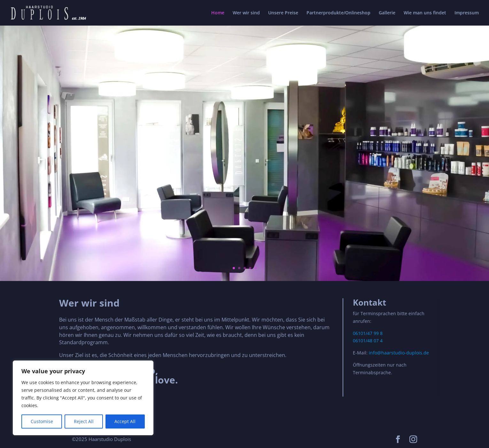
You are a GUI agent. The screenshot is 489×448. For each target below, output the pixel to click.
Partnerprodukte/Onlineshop (338, 13)
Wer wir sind (246, 13)
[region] (83, 398)
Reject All (84, 421)
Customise (42, 421)
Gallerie (387, 13)
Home (218, 13)
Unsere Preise (283, 13)
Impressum (467, 13)
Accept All (125, 421)
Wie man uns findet (425, 13)
